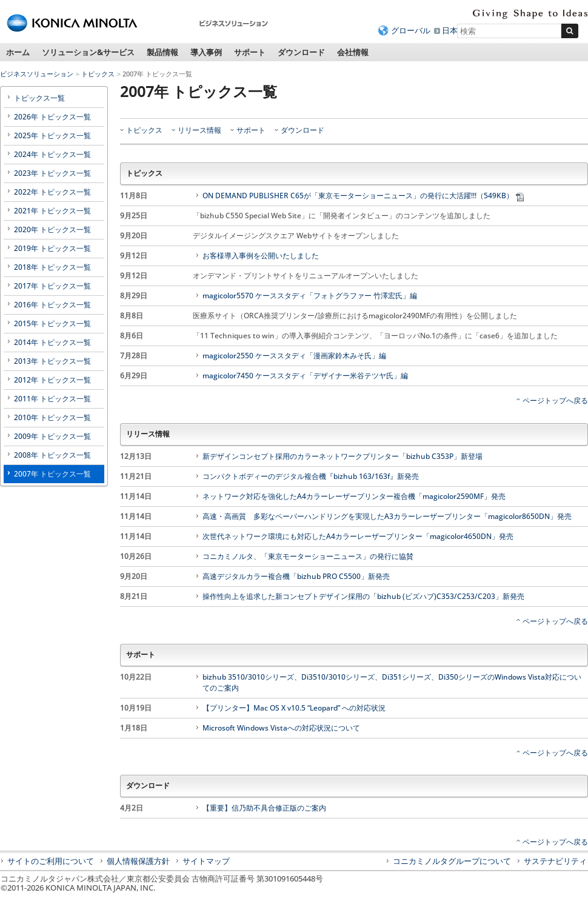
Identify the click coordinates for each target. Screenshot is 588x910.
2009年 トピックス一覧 (52, 436)
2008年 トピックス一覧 (52, 455)
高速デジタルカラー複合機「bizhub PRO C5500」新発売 (296, 576)
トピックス (98, 74)
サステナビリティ (555, 861)
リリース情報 (199, 130)
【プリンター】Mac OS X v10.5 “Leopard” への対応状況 (294, 708)
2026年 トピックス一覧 (52, 117)
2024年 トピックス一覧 (52, 154)
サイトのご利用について (51, 861)
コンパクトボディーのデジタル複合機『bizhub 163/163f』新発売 (311, 476)
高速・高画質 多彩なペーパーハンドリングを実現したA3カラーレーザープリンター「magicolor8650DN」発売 (387, 516)
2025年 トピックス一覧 (52, 135)
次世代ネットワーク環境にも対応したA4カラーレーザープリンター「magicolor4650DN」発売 (358, 536)
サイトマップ (206, 861)
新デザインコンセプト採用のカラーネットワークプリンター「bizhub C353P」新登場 (342, 456)
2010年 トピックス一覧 (52, 417)
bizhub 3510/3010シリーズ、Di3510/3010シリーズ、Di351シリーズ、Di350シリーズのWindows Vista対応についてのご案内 (392, 682)
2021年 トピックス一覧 (52, 211)
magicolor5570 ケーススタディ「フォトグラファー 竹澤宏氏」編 (310, 296)
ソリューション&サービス (88, 52)
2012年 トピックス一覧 (52, 380)
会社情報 (353, 52)
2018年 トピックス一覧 (52, 267)
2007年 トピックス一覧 (52, 474)
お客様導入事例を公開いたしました (261, 256)
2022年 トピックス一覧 (52, 192)
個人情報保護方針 (138, 861)
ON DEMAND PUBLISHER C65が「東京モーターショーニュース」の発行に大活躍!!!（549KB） (364, 196)
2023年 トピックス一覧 (52, 173)
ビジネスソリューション (37, 74)
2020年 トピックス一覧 (52, 229)
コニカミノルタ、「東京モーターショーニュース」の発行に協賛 (308, 556)
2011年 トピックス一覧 (52, 399)
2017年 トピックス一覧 (52, 286)
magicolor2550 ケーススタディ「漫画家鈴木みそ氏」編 (294, 356)
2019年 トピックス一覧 (52, 248)
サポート (250, 52)
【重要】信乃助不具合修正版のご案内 (264, 808)
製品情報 (162, 52)
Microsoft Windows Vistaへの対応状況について (281, 728)
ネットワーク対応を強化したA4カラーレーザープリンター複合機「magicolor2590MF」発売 (354, 496)
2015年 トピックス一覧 (52, 323)
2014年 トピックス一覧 (52, 342)
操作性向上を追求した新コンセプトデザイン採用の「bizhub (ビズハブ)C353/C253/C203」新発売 (363, 596)
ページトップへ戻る (555, 400)
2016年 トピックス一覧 (52, 305)
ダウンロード (301, 52)
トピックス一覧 (39, 98)
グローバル (411, 30)
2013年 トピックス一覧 (52, 361)
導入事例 (206, 52)
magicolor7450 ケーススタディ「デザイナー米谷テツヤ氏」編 (305, 376)
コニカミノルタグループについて (452, 861)
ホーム (18, 52)
